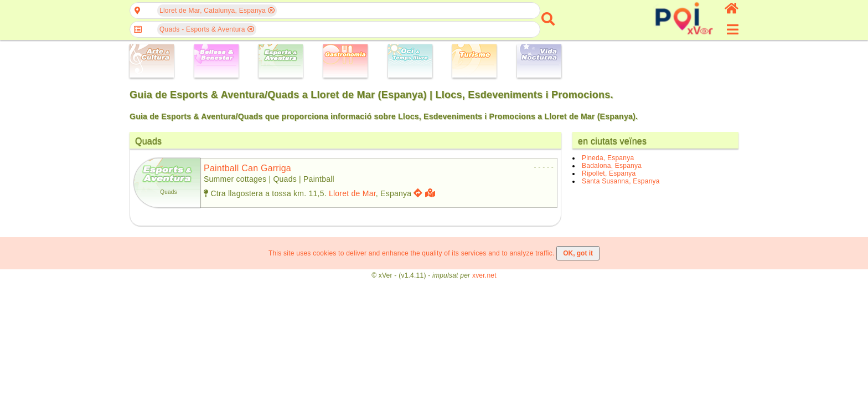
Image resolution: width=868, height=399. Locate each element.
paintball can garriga (247, 168)
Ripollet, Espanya (609, 173)
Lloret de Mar (352, 193)
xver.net (484, 275)
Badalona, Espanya (612, 166)
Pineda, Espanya (608, 158)
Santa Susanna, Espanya (621, 181)
